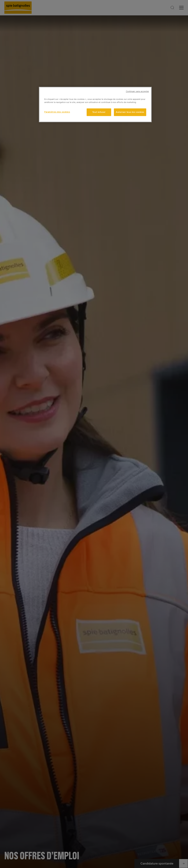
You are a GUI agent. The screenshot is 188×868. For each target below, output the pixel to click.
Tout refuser (99, 112)
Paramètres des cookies (57, 112)
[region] (95, 105)
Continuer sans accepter (137, 91)
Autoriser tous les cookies (130, 112)
